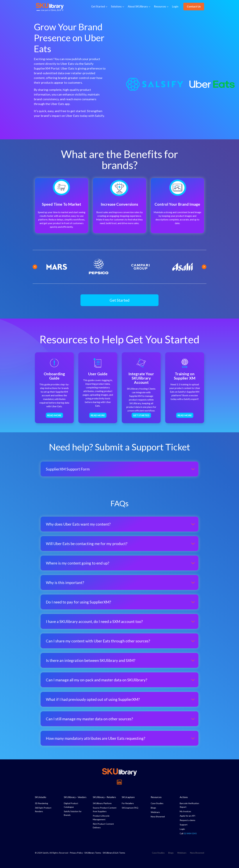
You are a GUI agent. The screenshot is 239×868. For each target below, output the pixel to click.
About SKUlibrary (138, 6)
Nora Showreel (158, 817)
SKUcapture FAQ (130, 808)
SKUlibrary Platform (102, 803)
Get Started (98, 6)
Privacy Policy (76, 853)
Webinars (155, 812)
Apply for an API (187, 816)
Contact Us (194, 6)
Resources (160, 6)
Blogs (153, 808)
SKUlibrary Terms (93, 853)
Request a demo (187, 820)
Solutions (116, 6)
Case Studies (157, 803)
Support (184, 825)
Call (188, 833)
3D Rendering (41, 803)
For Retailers (128, 803)
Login (175, 6)
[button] (120, 300)
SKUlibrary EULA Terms (114, 853)
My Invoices (185, 811)
